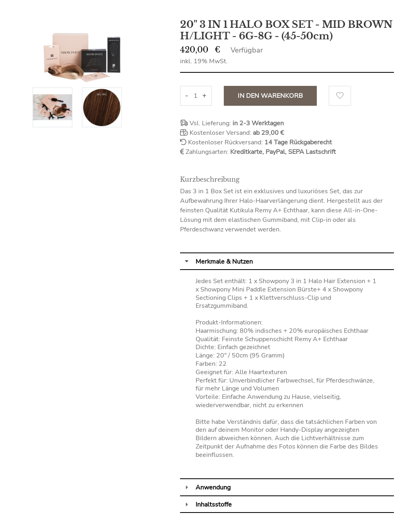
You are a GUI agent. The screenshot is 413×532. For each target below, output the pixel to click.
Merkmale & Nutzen (224, 262)
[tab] (287, 261)
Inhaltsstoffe (214, 505)
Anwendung (213, 487)
